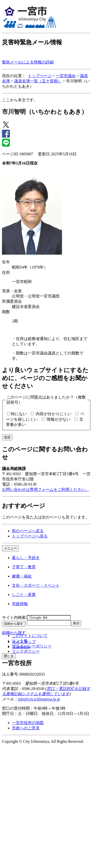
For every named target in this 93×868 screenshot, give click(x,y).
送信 (7, 437)
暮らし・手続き (26, 558)
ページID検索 (14, 623)
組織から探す (14, 633)
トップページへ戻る (30, 536)
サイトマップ (24, 642)
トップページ (40, 76)
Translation (21, 647)
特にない (19, 414)
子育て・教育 (24, 567)
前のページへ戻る (28, 531)
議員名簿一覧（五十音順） (38, 81)
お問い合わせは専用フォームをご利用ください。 (46, 490)
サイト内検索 (14, 617)
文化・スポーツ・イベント (36, 585)
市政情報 (20, 604)
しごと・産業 (24, 595)
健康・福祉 (22, 576)
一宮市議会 (66, 76)
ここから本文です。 (20, 100)
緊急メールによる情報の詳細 (28, 62)
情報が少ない (59, 419)
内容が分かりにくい (54, 414)
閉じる (9, 656)
